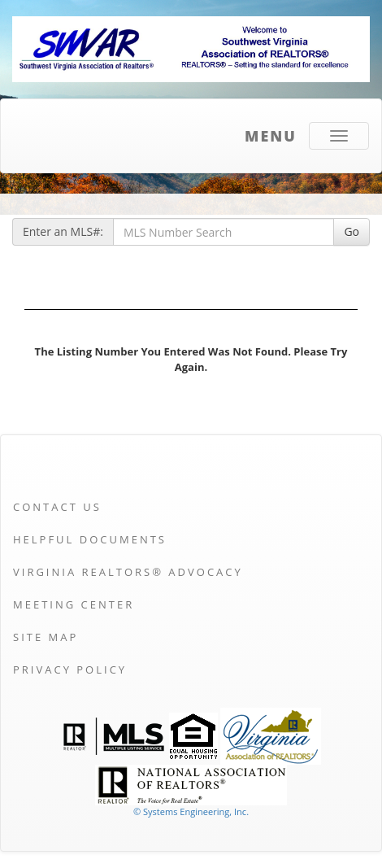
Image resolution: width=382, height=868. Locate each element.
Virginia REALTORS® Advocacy (128, 572)
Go (352, 231)
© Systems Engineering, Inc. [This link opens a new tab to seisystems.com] (191, 811)
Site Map (46, 637)
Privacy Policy (70, 670)
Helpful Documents (90, 539)
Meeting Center (74, 604)
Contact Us (57, 507)
